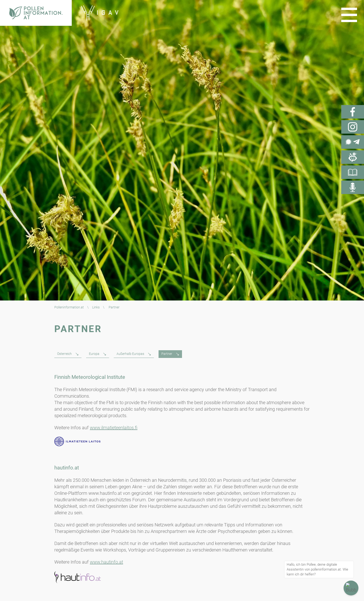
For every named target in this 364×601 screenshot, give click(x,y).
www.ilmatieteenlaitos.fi (114, 428)
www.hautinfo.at (106, 562)
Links (96, 307)
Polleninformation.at (69, 307)
